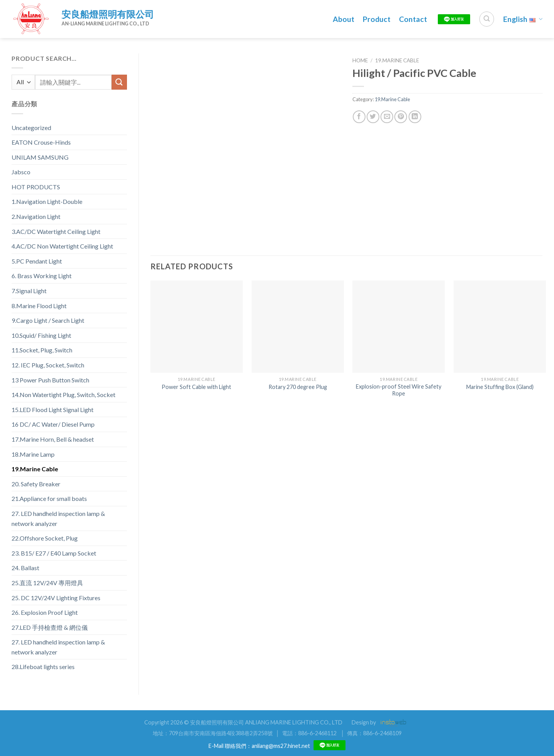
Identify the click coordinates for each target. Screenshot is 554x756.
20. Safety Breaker (36, 484)
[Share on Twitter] (373, 117)
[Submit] (119, 82)
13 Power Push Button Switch (50, 380)
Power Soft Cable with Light (196, 387)
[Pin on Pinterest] (401, 117)
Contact (413, 19)
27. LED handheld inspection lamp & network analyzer (58, 518)
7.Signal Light (29, 291)
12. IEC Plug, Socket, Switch (48, 365)
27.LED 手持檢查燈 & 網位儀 (50, 627)
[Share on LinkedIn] (415, 117)
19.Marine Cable (35, 469)
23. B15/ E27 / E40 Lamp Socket (54, 553)
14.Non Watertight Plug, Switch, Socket (63, 395)
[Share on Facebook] (359, 117)
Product (377, 19)
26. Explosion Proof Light (45, 612)
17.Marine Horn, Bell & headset (53, 439)
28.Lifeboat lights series (43, 667)
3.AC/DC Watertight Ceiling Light (56, 231)
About (344, 19)
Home (360, 60)
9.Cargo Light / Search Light (48, 320)
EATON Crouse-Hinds (41, 142)
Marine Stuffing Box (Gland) (500, 387)
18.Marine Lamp (33, 454)
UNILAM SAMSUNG (40, 157)
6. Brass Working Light (42, 276)
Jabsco (21, 172)
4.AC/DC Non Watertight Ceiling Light (62, 246)
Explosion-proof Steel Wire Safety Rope (399, 390)
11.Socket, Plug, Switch (42, 350)
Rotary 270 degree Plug (298, 387)
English (523, 19)
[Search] (487, 19)
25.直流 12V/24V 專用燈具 (47, 583)
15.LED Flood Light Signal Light (53, 410)
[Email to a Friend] (387, 117)
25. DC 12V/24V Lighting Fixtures (56, 598)
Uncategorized (31, 128)
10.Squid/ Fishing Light (41, 335)
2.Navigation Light (36, 216)
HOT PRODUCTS (36, 187)
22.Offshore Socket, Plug (45, 538)
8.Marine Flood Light (39, 306)
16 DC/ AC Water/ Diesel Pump (53, 424)
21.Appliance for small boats (49, 498)
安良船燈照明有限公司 (108, 14)
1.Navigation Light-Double (47, 201)
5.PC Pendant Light (37, 261)
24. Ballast (25, 568)
